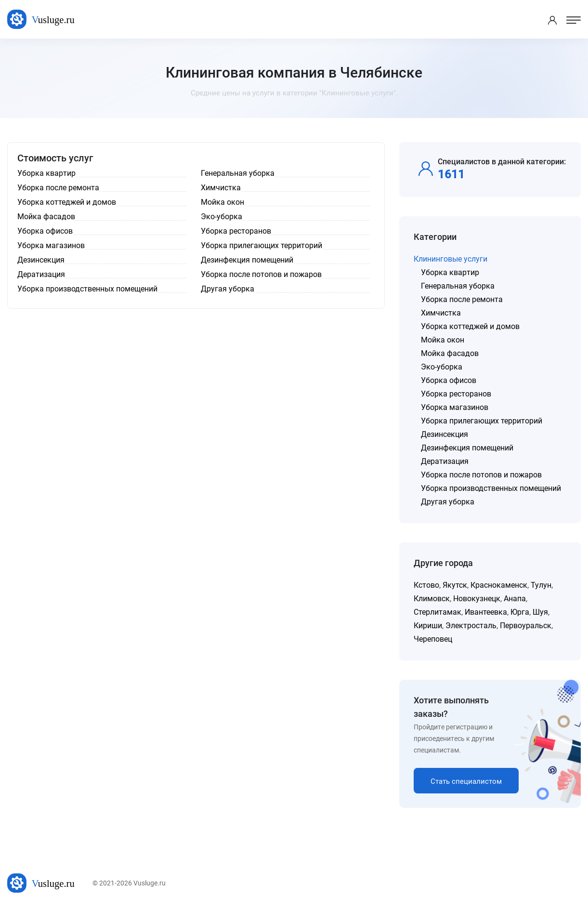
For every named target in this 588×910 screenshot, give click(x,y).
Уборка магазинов (455, 407)
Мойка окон (443, 340)
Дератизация (445, 461)
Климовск (432, 599)
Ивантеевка (486, 612)
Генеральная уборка (458, 286)
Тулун (541, 585)
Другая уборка (448, 502)
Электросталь (471, 626)
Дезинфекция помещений (467, 448)
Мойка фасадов (450, 353)
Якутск (455, 585)
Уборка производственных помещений (491, 488)
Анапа (515, 599)
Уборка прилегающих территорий (482, 421)
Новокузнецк (477, 599)
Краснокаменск (499, 585)
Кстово (426, 585)
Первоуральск (526, 626)
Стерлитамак (438, 612)
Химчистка (441, 313)
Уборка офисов (449, 380)
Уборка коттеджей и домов (470, 326)
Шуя (540, 612)
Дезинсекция (444, 434)
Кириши (428, 626)
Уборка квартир (450, 272)
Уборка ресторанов (456, 394)
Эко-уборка (442, 367)
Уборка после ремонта (462, 299)
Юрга (520, 612)
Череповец (433, 639)
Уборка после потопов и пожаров (481, 475)
